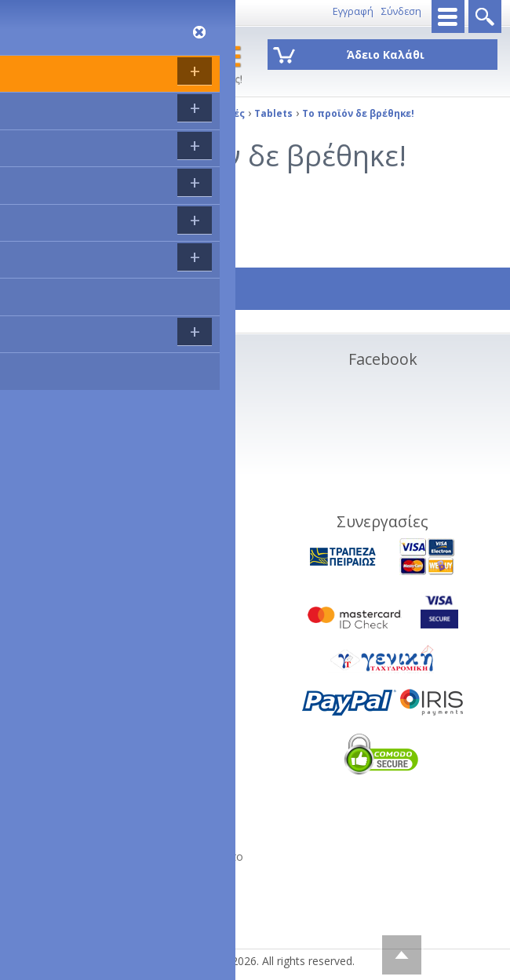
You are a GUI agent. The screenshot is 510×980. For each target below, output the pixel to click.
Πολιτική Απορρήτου (92, 501)
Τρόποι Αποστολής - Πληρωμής (120, 407)
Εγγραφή (353, 11)
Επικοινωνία (98, 11)
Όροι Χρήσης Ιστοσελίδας (105, 463)
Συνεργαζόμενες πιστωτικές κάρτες (128, 444)
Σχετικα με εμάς (79, 388)
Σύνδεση (401, 11)
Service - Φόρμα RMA (93, 520)
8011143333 (36, 11)
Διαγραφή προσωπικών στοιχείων (127, 482)
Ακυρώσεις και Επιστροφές (107, 426)
